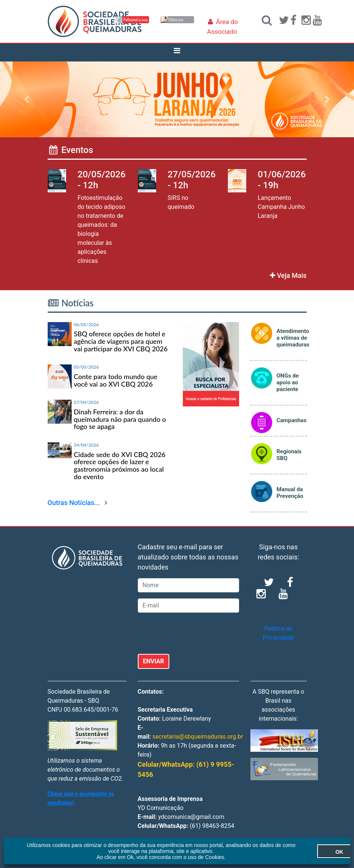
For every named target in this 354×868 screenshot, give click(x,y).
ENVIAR (154, 661)
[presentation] (195, 633)
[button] (26, 99)
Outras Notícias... (74, 503)
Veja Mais (288, 275)
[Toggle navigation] (177, 52)
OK (309, 852)
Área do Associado (223, 27)
